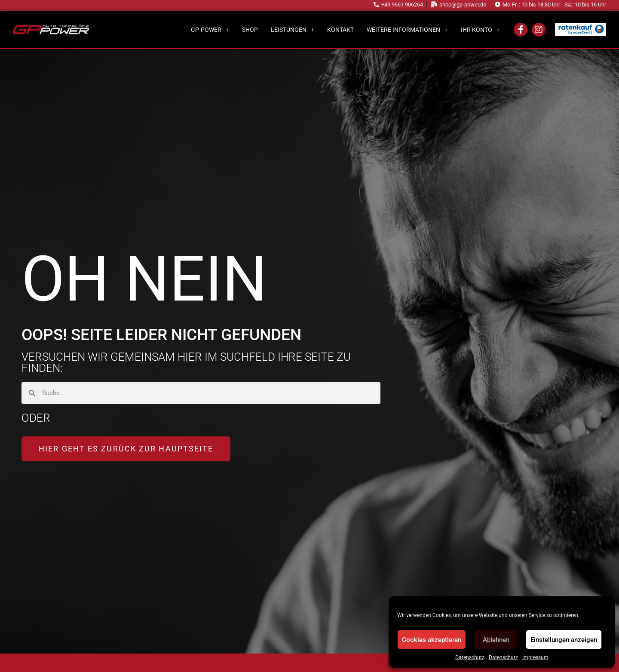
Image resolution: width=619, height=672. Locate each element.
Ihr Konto (480, 30)
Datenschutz (470, 657)
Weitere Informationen (407, 30)
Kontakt (340, 30)
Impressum (535, 657)
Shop (250, 30)
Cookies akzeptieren (432, 640)
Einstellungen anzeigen (564, 640)
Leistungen (293, 30)
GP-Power (210, 30)
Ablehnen (496, 640)
